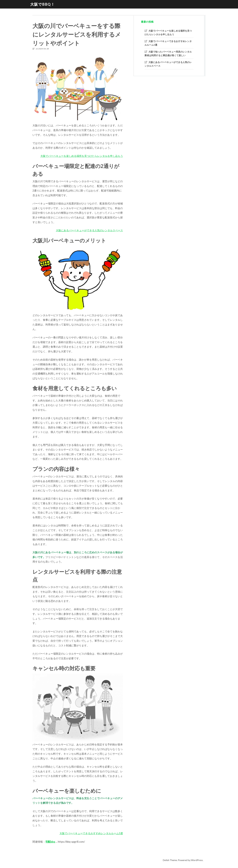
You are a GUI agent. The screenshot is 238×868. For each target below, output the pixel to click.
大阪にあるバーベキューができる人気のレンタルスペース (89, 230)
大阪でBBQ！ (42, 4)
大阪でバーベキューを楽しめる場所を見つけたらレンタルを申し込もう (82, 156)
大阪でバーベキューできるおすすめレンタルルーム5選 (91, 833)
